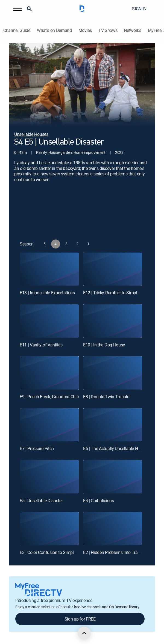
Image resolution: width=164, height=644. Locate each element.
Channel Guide (17, 30)
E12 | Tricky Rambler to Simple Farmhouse (122, 293)
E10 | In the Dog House (104, 345)
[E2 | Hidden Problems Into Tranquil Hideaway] (113, 529)
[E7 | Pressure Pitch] (49, 425)
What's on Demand (54, 30)
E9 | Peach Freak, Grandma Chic (49, 397)
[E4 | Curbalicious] (113, 477)
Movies (85, 30)
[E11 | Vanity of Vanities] (49, 321)
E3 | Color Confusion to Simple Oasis (53, 552)
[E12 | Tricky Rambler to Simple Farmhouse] (113, 269)
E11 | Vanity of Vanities (41, 345)
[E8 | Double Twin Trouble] (113, 373)
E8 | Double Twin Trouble (106, 397)
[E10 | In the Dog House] (113, 321)
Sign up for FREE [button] (80, 619)
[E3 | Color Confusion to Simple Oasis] (49, 529)
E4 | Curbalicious (99, 501)
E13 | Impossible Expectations (47, 293)
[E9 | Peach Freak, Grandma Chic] (49, 373)
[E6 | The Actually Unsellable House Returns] (113, 425)
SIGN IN (139, 9)
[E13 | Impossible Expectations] (49, 269)
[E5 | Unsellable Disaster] (49, 477)
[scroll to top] (84, 633)
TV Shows (108, 30)
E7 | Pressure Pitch (37, 448)
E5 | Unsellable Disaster (41, 501)
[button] (17, 9)
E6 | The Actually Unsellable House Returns (123, 448)
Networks (132, 30)
